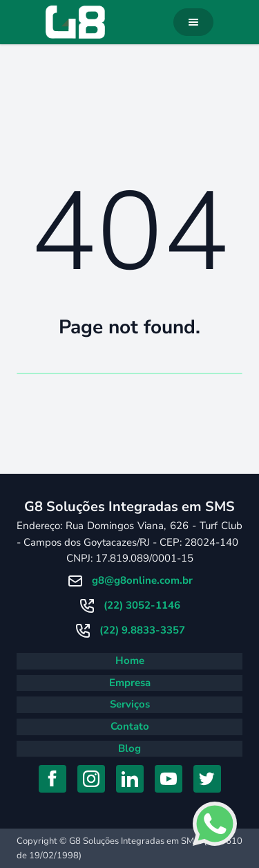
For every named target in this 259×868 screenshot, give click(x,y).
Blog (129, 748)
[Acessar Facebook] (52, 779)
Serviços (130, 704)
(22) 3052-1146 (142, 605)
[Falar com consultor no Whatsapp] (215, 824)
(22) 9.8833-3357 (142, 630)
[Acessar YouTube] (169, 779)
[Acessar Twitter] (207, 779)
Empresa (130, 683)
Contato (130, 726)
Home (130, 661)
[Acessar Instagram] (91, 779)
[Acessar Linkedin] (130, 779)
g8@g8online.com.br (142, 580)
